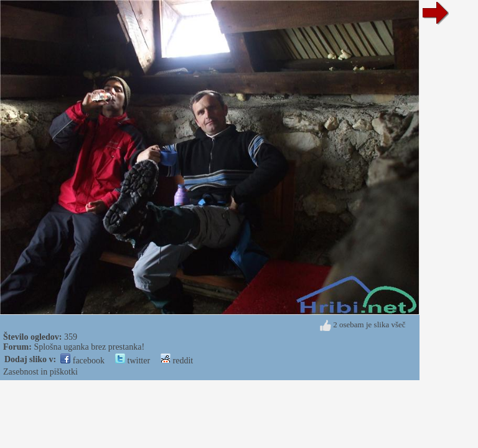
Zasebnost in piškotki (40, 372)
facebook (82, 361)
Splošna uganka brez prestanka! (89, 347)
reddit (177, 361)
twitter (133, 361)
